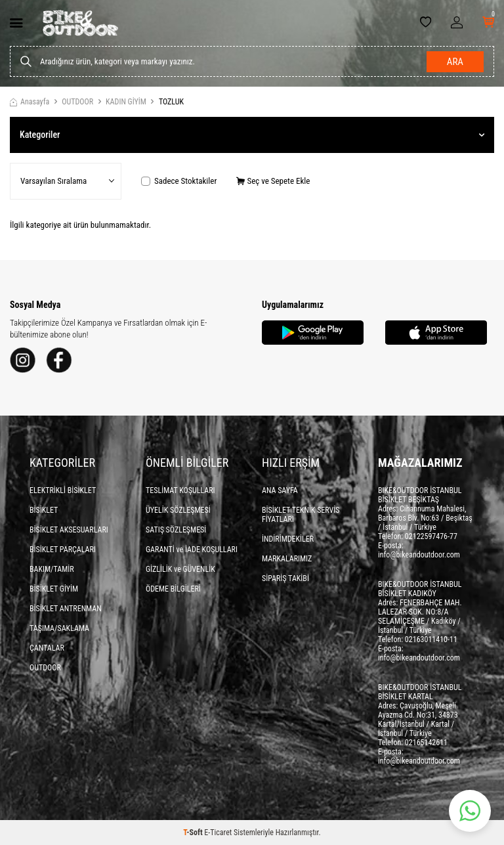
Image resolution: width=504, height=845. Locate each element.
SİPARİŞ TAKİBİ (285, 578)
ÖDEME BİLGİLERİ (173, 589)
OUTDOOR (77, 102)
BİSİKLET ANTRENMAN (66, 609)
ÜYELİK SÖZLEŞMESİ (178, 510)
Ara (455, 62)
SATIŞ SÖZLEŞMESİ (176, 530)
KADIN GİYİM (126, 102)
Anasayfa (30, 102)
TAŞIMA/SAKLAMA (59, 628)
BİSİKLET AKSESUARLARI (69, 530)
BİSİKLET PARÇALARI (63, 550)
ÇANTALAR (47, 648)
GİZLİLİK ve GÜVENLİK (180, 569)
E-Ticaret (218, 833)
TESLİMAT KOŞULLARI (180, 490)
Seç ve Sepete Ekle (273, 181)
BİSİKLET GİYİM (54, 589)
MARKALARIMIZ (287, 559)
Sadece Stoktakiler (179, 181)
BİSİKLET (44, 510)
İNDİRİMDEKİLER (288, 539)
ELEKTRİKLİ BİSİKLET (63, 490)
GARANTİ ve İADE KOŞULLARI (192, 550)
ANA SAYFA (280, 490)
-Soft (194, 833)
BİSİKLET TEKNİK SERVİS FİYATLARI (301, 515)
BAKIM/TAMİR (52, 569)
